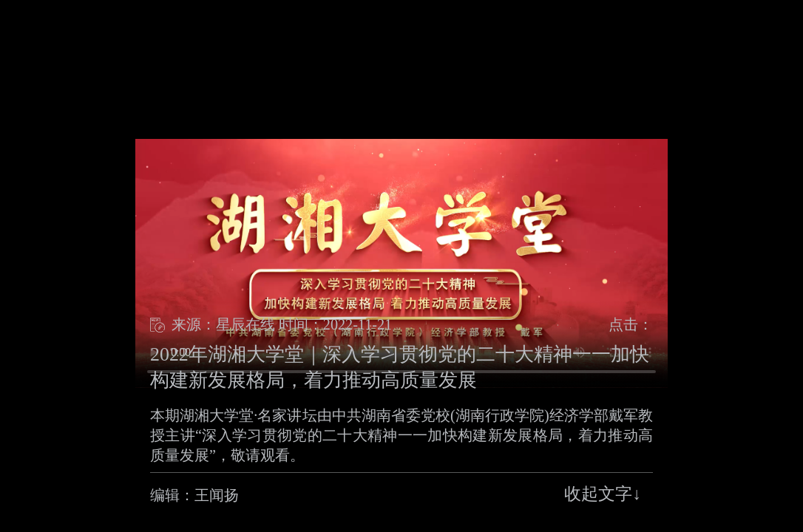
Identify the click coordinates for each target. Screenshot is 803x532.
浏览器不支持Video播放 (402, 263)
